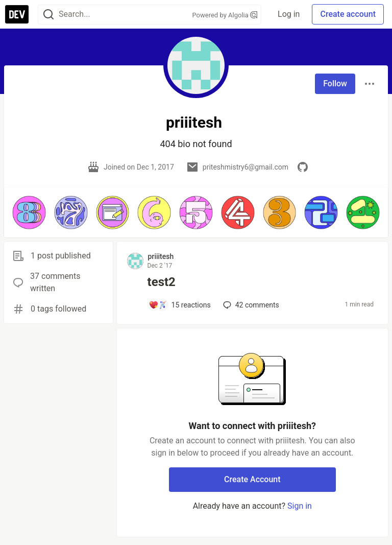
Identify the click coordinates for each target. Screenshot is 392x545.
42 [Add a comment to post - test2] (250, 305)
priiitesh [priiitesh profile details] (161, 256)
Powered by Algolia (225, 15)
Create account (348, 14)
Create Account (252, 479)
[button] (29, 212)
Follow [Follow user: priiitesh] (335, 84)
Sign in (300, 506)
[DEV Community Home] (17, 14)
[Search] (48, 15)
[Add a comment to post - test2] (180, 305)
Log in (289, 14)
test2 (162, 282)
